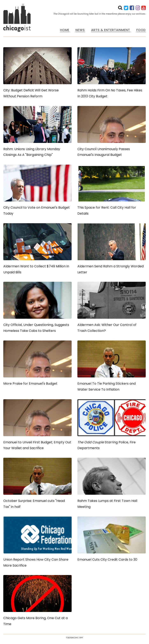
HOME (65, 30)
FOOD (141, 30)
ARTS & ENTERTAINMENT (111, 30)
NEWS (80, 30)
